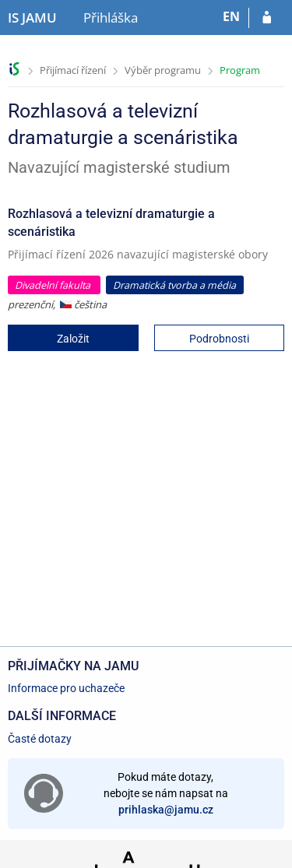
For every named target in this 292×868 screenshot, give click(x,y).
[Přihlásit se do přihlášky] (267, 18)
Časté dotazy (40, 739)
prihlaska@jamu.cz (166, 810)
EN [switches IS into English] (231, 16)
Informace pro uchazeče (66, 688)
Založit (73, 339)
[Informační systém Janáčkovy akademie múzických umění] (32, 18)
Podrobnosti (219, 339)
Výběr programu (163, 70)
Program (240, 70)
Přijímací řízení (73, 70)
